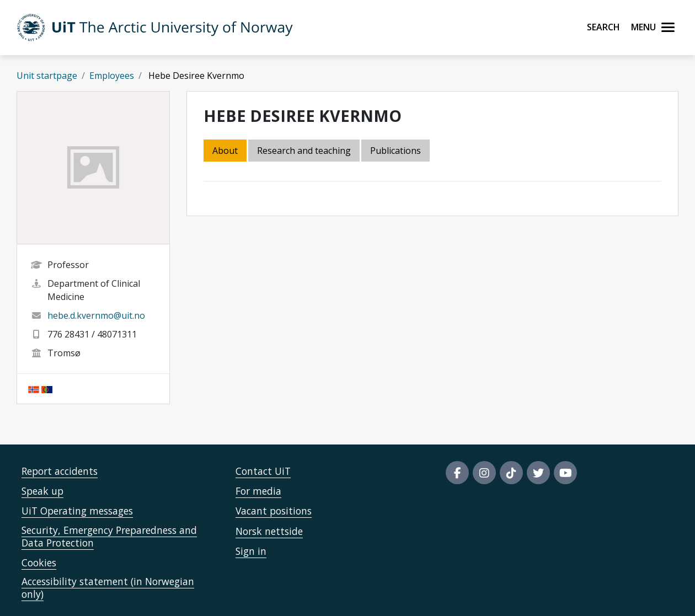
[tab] (396, 151)
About (225, 151)
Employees (112, 76)
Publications (395, 151)
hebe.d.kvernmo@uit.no (96, 315)
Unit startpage (47, 76)
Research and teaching (304, 151)
